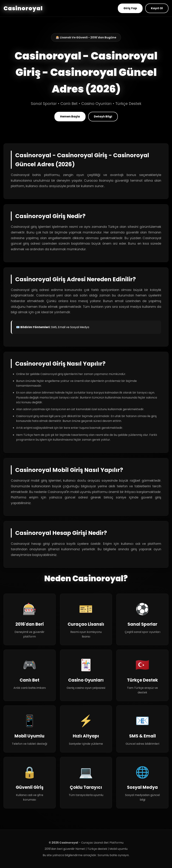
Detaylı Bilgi (103, 116)
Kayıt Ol (157, 8)
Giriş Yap (130, 8)
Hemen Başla (70, 116)
